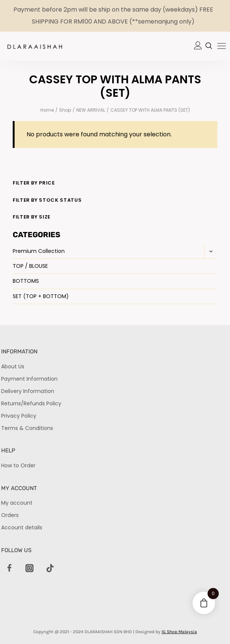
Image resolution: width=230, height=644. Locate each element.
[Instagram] (30, 569)
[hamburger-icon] (222, 47)
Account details (22, 527)
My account (17, 503)
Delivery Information (28, 391)
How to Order (18, 465)
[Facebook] (9, 569)
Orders (10, 515)
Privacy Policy (19, 416)
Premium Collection (39, 251)
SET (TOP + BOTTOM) (41, 296)
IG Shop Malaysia (179, 632)
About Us (13, 366)
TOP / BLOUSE (30, 266)
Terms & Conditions (27, 428)
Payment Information (29, 379)
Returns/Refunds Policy (31, 403)
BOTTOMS (26, 281)
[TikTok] (50, 569)
